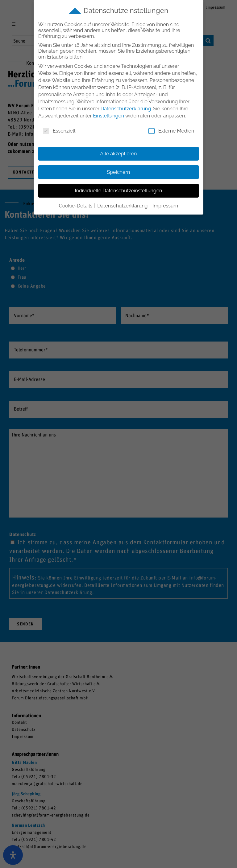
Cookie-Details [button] (76, 206)
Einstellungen (108, 116)
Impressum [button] (165, 206)
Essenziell (59, 131)
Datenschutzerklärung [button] (123, 206)
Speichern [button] (119, 172)
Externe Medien (171, 131)
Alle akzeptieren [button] (118, 154)
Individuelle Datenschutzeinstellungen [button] (119, 191)
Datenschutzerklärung (126, 109)
